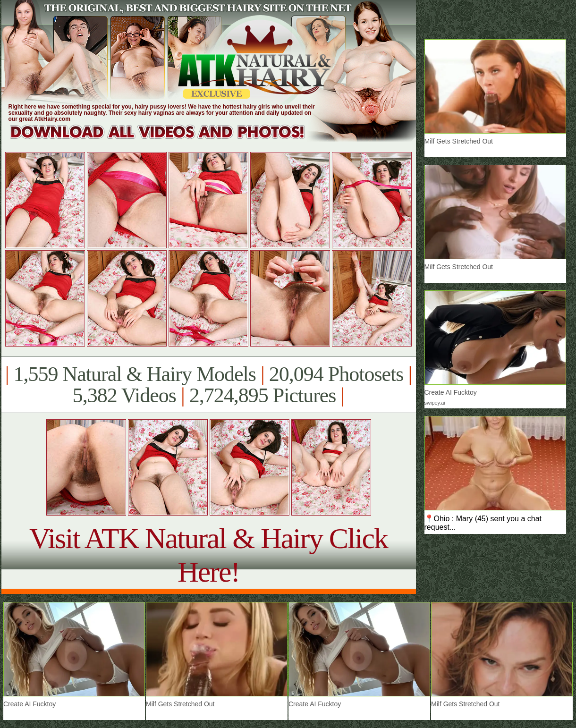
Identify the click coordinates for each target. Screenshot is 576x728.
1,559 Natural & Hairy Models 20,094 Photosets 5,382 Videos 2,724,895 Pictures (208, 385)
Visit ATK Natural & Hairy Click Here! (208, 555)
